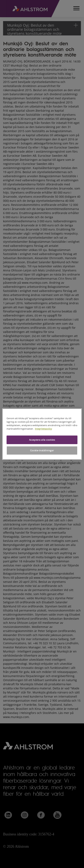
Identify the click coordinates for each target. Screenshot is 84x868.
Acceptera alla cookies (42, 440)
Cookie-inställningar (42, 450)
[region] (42, 434)
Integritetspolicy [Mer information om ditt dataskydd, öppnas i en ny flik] (43, 429)
